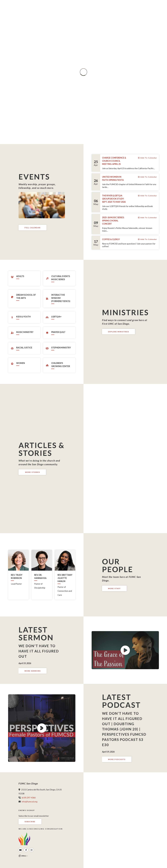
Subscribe (30, 822)
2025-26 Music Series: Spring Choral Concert (113, 221)
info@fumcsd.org (30, 802)
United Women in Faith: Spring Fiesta (113, 178)
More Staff (114, 588)
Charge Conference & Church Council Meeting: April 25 (114, 161)
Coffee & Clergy (111, 239)
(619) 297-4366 (29, 798)
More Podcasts (117, 759)
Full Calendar (33, 228)
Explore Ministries (119, 332)
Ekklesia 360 (23, 856)
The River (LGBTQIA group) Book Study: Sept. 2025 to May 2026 (114, 199)
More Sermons (33, 671)
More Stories (32, 472)
